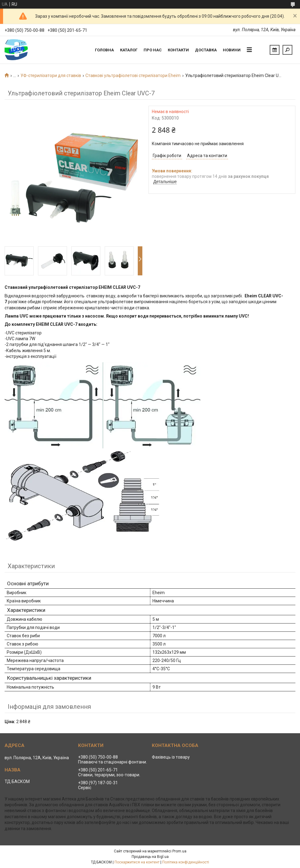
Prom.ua (179, 851)
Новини (232, 50)
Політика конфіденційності (186, 862)
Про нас (153, 50)
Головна (104, 50)
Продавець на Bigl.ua (150, 857)
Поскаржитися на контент (137, 862)
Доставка (206, 50)
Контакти (178, 50)
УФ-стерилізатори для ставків (51, 75)
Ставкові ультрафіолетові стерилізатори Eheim (133, 75)
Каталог (129, 50)
